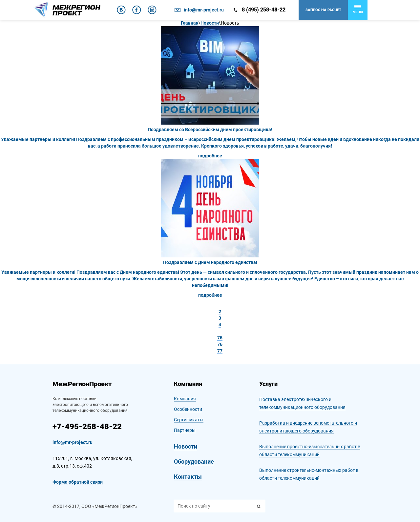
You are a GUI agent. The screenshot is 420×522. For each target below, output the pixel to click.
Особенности (188, 409)
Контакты (188, 477)
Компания (185, 399)
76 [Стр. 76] (220, 344)
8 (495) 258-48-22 (264, 10)
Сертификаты (189, 420)
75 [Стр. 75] (220, 338)
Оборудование (194, 462)
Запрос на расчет (323, 10)
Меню (358, 9)
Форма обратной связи (78, 482)
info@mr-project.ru (204, 10)
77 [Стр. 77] (220, 351)
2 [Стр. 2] (220, 311)
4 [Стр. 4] (220, 325)
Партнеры (185, 430)
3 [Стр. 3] (220, 318)
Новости (186, 446)
